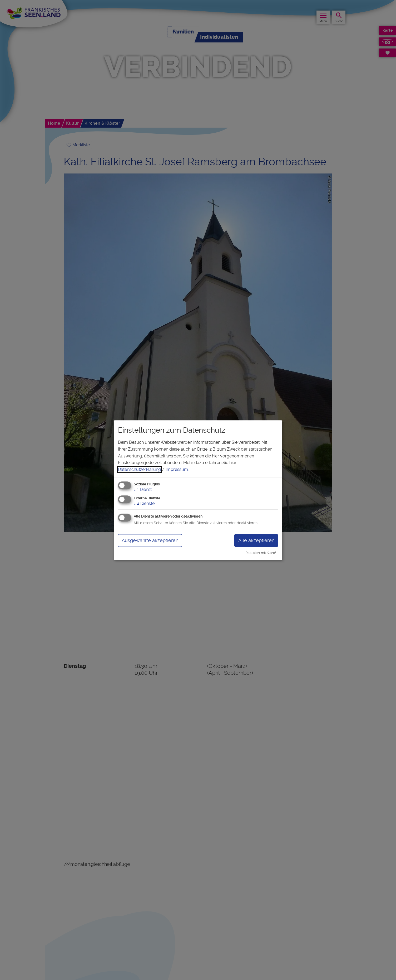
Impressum (177, 469)
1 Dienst (143, 490)
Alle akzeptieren (256, 540)
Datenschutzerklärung (139, 469)
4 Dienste (144, 503)
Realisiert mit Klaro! (261, 553)
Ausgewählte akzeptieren (150, 540)
